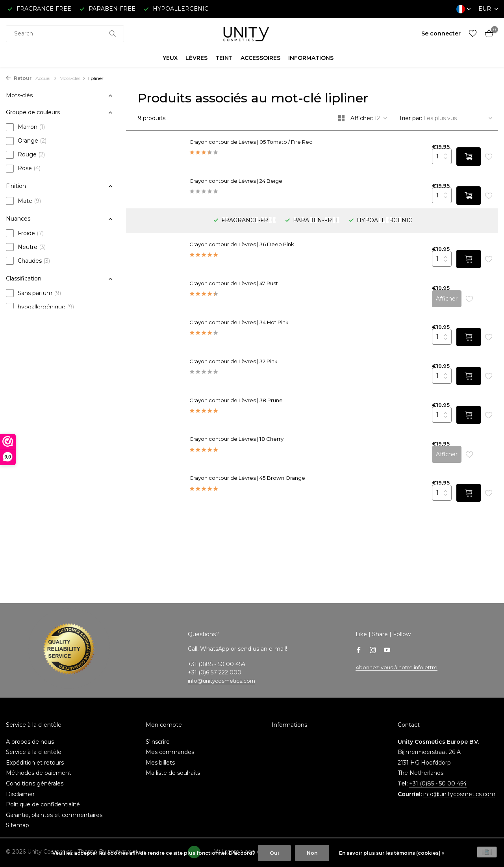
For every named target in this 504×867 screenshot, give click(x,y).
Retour (19, 78)
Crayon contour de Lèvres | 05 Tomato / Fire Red (274, 142)
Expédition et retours (35, 755)
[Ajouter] (464, 159)
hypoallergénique (40, 307)
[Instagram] (373, 642)
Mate (23, 201)
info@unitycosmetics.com (224, 673)
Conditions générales (35, 776)
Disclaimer (20, 786)
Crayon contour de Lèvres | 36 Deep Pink (263, 220)
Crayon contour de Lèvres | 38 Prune (258, 393)
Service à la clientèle (34, 744)
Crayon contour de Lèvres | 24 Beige (257, 183)
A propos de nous (30, 733)
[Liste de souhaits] (473, 34)
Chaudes (28, 261)
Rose (23, 169)
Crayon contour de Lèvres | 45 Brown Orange (269, 467)
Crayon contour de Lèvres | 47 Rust (255, 257)
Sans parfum (33, 293)
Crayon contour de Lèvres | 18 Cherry (258, 430)
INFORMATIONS (311, 58)
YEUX (170, 58)
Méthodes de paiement (39, 765)
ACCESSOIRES (260, 58)
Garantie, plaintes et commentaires (54, 807)
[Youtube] (387, 642)
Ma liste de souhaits (173, 765)
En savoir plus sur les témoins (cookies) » (392, 853)
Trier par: (410, 118)
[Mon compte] (441, 33)
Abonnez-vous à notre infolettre (399, 659)
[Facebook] (359, 642)
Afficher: (362, 118)
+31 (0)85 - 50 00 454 (438, 776)
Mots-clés (73, 78)
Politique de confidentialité (43, 796)
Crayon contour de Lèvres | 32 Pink (255, 331)
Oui (274, 853)
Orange (26, 141)
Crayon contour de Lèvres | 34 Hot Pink (261, 294)
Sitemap (18, 817)
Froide (25, 233)
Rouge (25, 155)
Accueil (46, 78)
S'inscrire (158, 733)
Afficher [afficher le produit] (442, 270)
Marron (25, 127)
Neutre (26, 247)
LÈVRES (196, 58)
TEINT (224, 58)
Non (312, 853)
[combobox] (65, 34)
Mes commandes (170, 744)
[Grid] (341, 118)
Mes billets (160, 755)
